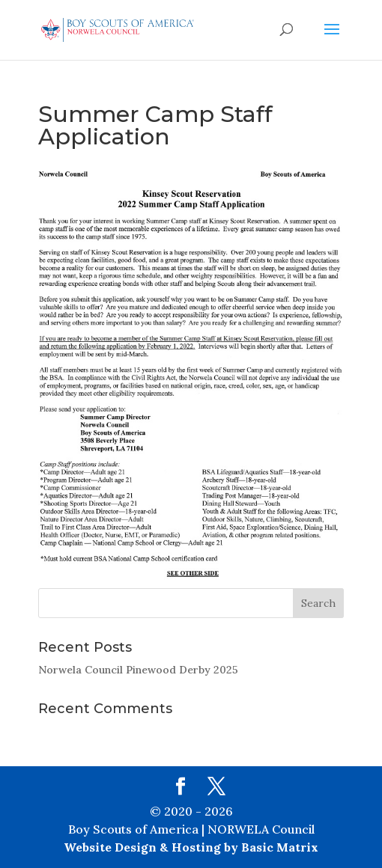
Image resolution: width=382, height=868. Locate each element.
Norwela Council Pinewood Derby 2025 (138, 670)
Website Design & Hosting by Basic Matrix (191, 847)
